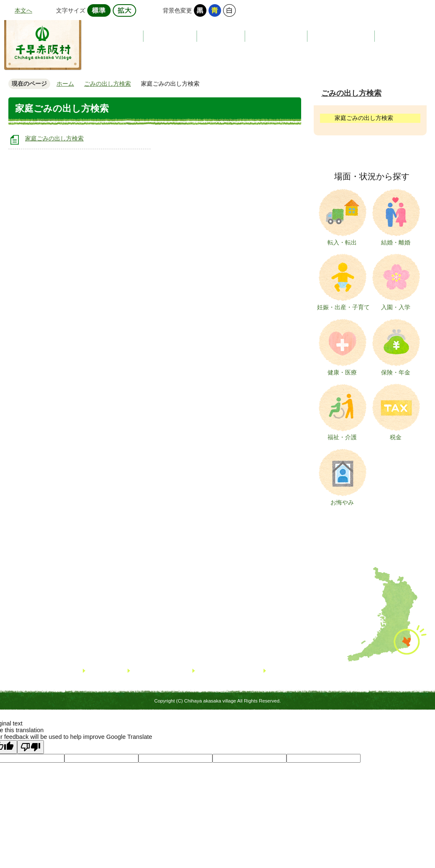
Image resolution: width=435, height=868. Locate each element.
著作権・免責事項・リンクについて (312, 671)
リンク (96, 671)
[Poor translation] (31, 747)
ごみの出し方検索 (107, 84)
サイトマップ (149, 671)
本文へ (23, 10)
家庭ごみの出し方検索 (54, 138)
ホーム (65, 84)
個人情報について (220, 671)
